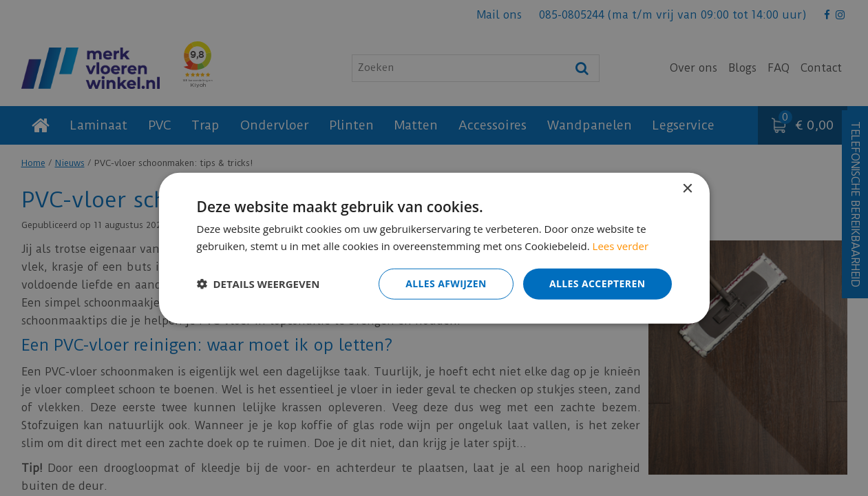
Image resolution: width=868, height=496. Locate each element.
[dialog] (434, 248)
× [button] (687, 189)
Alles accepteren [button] (597, 283)
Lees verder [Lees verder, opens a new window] (621, 246)
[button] (258, 284)
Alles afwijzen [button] (446, 283)
